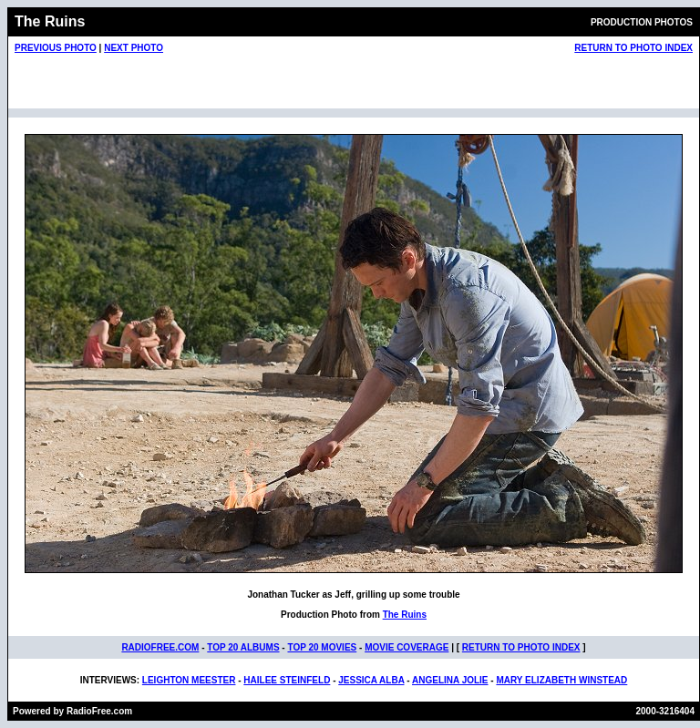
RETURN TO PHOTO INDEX (633, 48)
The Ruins (405, 615)
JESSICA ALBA (371, 680)
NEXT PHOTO (134, 48)
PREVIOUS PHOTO (56, 48)
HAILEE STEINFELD (287, 680)
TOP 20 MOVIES (322, 647)
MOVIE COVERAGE (407, 647)
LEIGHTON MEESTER (189, 680)
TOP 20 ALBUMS (243, 647)
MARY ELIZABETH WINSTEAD (561, 680)
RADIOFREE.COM (160, 647)
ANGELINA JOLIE (450, 680)
